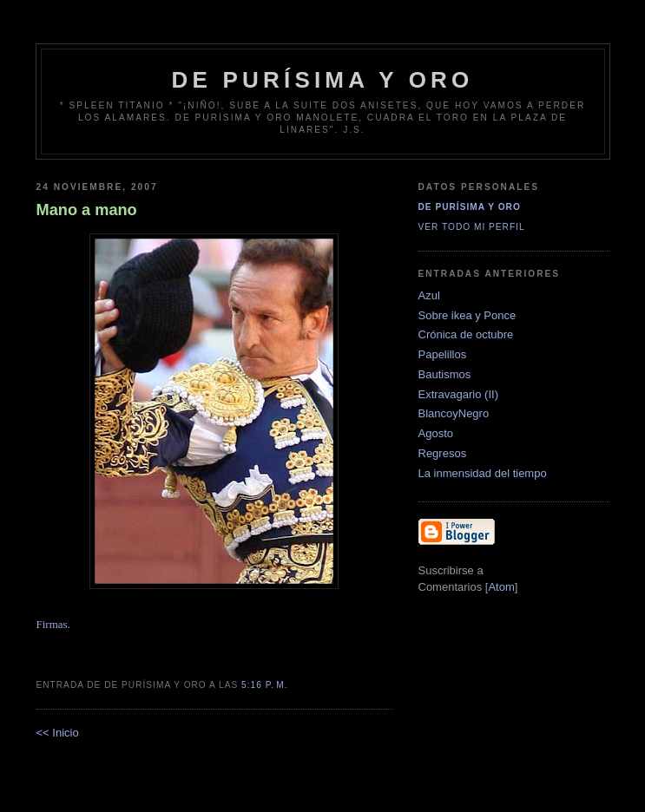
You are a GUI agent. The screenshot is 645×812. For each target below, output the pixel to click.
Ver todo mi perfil (472, 227)
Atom (501, 587)
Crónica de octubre (466, 334)
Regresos (443, 453)
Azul (429, 295)
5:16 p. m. (265, 685)
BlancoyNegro (454, 413)
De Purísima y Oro (470, 207)
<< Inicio (58, 733)
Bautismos (445, 374)
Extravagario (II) (458, 394)
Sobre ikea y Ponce (467, 315)
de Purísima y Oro (323, 80)
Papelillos (443, 354)
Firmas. (53, 624)
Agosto (436, 433)
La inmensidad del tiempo (483, 473)
